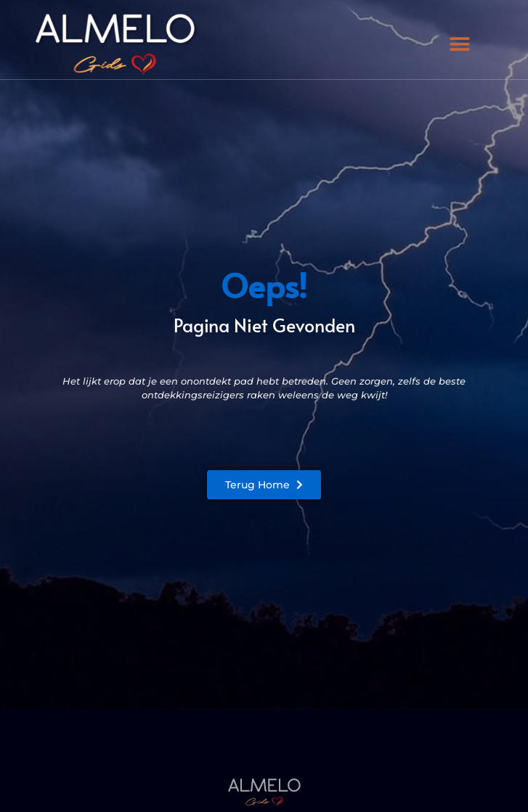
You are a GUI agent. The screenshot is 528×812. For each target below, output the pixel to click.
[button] (459, 45)
